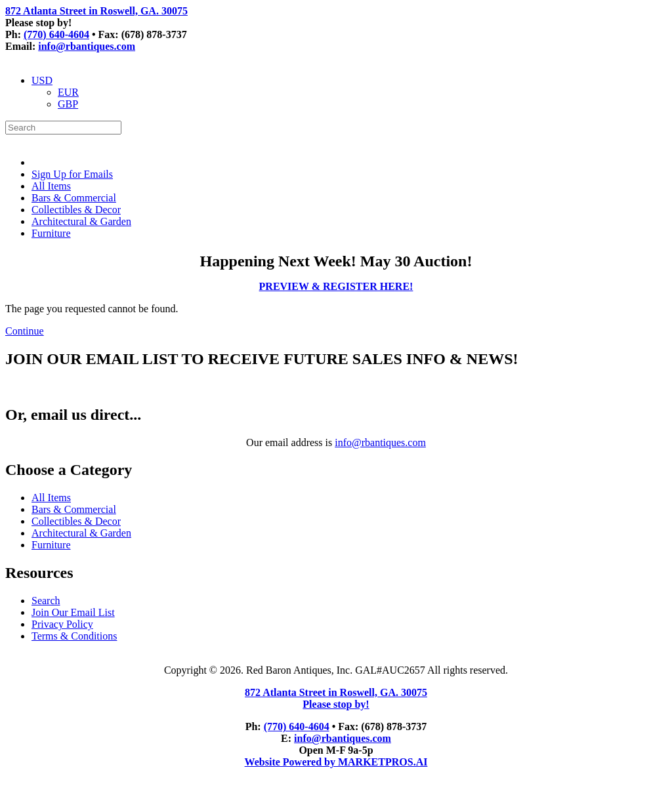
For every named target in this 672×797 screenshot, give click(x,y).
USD (42, 80)
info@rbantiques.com (87, 46)
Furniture (51, 233)
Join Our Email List (73, 612)
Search (46, 601)
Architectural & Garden (81, 221)
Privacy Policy (62, 624)
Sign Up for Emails (72, 174)
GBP (68, 104)
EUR (68, 92)
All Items (51, 186)
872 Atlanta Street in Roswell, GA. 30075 (96, 11)
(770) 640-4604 (56, 34)
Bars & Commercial (74, 198)
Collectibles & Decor (76, 210)
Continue (25, 331)
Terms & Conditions (74, 636)
